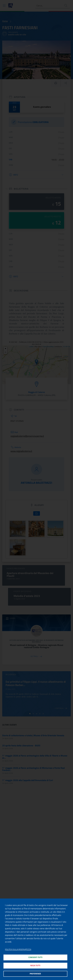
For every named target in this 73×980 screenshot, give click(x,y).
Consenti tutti (35, 957)
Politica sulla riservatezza (18, 949)
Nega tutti (35, 965)
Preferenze (35, 974)
